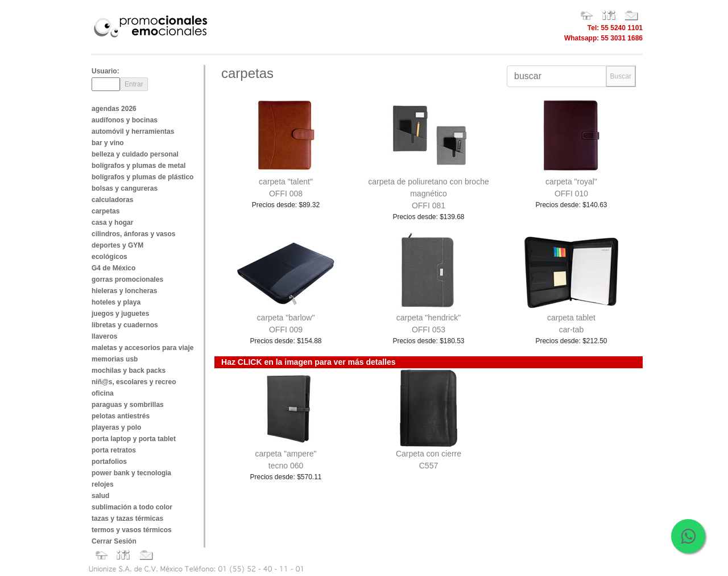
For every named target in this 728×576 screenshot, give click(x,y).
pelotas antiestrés (121, 416)
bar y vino (108, 143)
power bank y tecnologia (131, 473)
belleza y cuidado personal (135, 154)
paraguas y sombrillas (128, 405)
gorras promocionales (127, 279)
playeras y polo (116, 427)
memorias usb (115, 359)
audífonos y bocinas (125, 120)
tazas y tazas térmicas (127, 519)
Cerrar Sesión (114, 541)
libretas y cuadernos (125, 325)
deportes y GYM (117, 245)
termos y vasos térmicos (132, 530)
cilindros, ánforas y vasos (133, 234)
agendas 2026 (114, 109)
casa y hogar (112, 223)
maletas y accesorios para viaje (142, 348)
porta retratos (114, 450)
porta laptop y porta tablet (134, 439)
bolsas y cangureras (125, 188)
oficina (103, 393)
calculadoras (112, 200)
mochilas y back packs (129, 371)
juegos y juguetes (120, 314)
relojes (103, 484)
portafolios (109, 462)
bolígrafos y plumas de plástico (142, 177)
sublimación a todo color (132, 507)
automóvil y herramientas (133, 131)
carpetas (106, 211)
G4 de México (113, 268)
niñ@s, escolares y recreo (134, 382)
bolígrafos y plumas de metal (138, 166)
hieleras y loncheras (124, 291)
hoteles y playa (116, 302)
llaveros (104, 336)
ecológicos (109, 257)
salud (100, 496)
